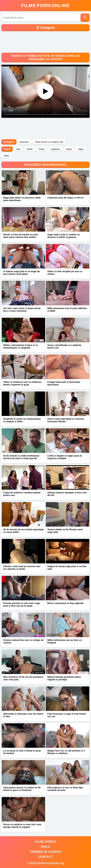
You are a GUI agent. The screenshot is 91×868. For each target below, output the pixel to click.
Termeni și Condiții (46, 852)
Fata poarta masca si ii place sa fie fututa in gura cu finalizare (22, 789)
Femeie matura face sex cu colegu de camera (23, 641)
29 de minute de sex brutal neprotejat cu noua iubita (23, 531)
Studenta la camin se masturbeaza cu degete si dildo (22, 420)
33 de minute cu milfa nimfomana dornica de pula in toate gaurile (21, 457)
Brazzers (24, 142)
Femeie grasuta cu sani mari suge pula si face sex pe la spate (22, 604)
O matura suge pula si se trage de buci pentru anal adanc (21, 273)
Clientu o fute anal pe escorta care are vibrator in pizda (22, 568)
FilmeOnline (45, 6)
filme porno (45, 842)
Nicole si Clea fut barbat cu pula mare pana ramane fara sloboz (21, 236)
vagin (81, 149)
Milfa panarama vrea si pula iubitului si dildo (67, 309)
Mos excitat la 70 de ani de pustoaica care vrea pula (23, 678)
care (18, 149)
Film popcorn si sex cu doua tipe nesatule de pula (65, 789)
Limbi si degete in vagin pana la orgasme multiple (64, 457)
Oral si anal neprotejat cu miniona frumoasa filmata (66, 420)
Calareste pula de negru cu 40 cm (65, 198)
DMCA (45, 847)
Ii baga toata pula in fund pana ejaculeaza (64, 383)
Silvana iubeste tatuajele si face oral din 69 (67, 494)
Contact (45, 857)
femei (30, 149)
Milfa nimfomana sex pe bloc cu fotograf (64, 641)
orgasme (55, 149)
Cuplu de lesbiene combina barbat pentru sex (22, 494)
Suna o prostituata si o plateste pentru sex (64, 346)
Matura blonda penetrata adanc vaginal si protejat (64, 678)
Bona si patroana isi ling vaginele (65, 603)
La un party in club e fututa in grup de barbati (22, 752)
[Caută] (85, 18)
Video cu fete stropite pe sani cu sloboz (65, 273)
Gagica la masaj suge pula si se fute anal (67, 568)
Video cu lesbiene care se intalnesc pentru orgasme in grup (22, 383)
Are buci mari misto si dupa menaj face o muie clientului (22, 309)
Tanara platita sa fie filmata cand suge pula (65, 531)
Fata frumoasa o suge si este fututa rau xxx (66, 715)
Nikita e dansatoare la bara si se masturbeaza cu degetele (21, 346)
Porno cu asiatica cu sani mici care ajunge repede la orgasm (22, 826)
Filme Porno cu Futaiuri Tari (49, 142)
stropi (69, 149)
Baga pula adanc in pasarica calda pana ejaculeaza (22, 199)
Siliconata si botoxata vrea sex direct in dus (23, 715)
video (6, 156)
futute (42, 149)
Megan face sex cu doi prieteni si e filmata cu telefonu (66, 752)
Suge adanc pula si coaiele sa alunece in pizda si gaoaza (63, 236)
